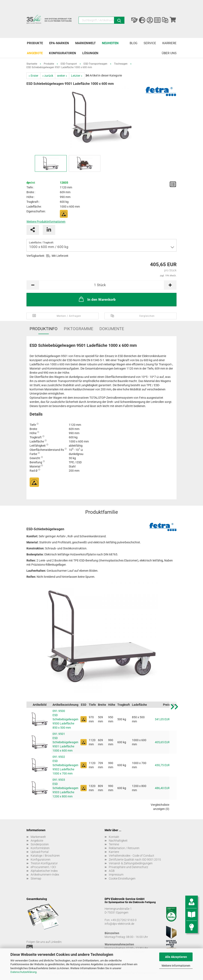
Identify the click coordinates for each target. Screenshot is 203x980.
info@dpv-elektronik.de (119, 924)
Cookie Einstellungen (122, 878)
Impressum (116, 875)
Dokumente (112, 329)
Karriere (169, 43)
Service (150, 43)
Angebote (35, 53)
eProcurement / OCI (43, 867)
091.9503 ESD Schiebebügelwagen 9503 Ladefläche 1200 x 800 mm (65, 788)
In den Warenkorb (97, 299)
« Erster (33, 76)
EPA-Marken (59, 43)
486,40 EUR (162, 788)
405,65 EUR (162, 742)
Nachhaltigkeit (118, 841)
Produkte (35, 43)
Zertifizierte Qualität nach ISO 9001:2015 (135, 860)
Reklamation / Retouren (124, 848)
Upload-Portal (40, 852)
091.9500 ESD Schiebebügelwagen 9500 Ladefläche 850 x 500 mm (65, 719)
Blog (133, 43)
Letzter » (77, 76)
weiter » (62, 76)
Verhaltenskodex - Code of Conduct (132, 856)
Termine (114, 844)
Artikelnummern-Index (45, 875)
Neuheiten (110, 43)
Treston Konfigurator (44, 863)
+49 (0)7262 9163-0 (124, 920)
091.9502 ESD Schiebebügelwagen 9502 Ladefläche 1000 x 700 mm (65, 765)
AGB (112, 871)
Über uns (169, 53)
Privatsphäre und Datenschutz (128, 867)
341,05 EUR (162, 719)
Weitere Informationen (176, 966)
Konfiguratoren (63, 53)
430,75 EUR (162, 765)
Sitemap (36, 878)
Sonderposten (40, 844)
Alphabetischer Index (44, 871)
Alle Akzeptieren (176, 957)
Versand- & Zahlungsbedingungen (131, 863)
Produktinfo (44, 329)
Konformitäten (40, 848)
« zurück (48, 76)
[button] (174, 758)
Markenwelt (85, 43)
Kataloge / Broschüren (45, 856)
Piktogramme (78, 329)
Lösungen (90, 53)
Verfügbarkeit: (36, 256)
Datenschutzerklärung (23, 972)
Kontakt (114, 837)
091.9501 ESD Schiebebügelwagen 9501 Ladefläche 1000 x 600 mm (65, 742)
